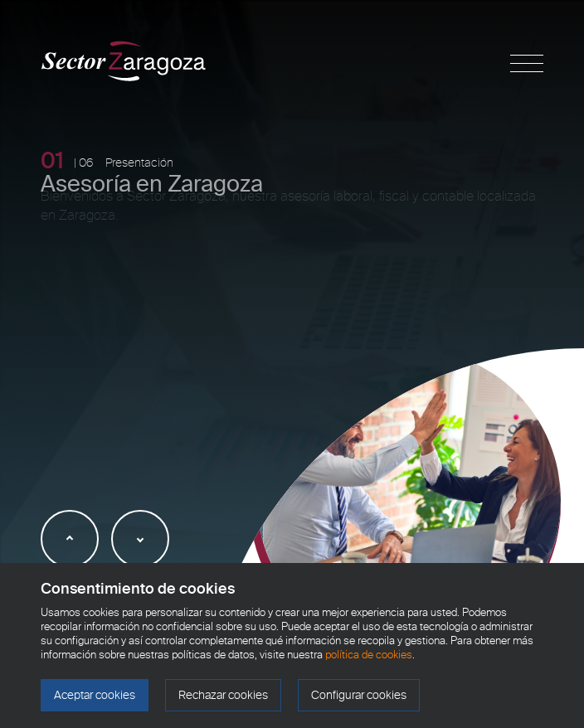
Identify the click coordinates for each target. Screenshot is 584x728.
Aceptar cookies (95, 695)
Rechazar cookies (223, 695)
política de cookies (369, 655)
